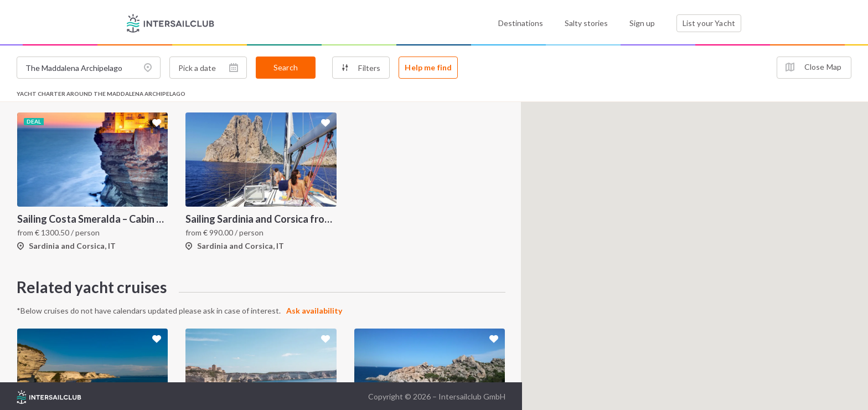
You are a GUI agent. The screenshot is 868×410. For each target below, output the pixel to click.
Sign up (642, 23)
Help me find (428, 67)
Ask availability (314, 311)
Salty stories (586, 23)
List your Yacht (709, 23)
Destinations (521, 23)
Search (286, 67)
